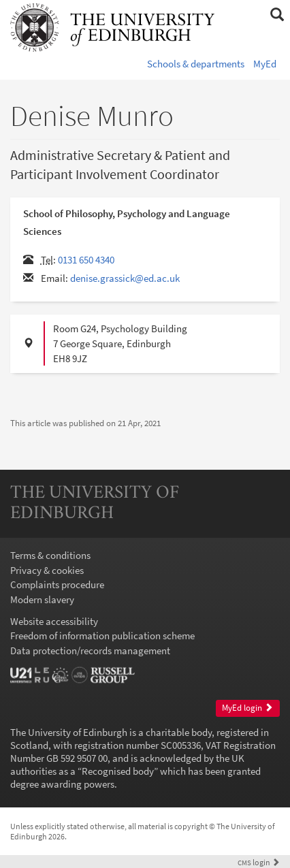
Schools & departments (196, 64)
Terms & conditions (50, 555)
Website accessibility (54, 621)
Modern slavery (42, 599)
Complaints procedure (57, 584)
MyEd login (247, 708)
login (259, 862)
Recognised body (118, 771)
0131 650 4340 (86, 260)
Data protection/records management (90, 650)
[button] (277, 15)
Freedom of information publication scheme (102, 636)
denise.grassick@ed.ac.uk (125, 278)
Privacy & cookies (47, 570)
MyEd (265, 64)
